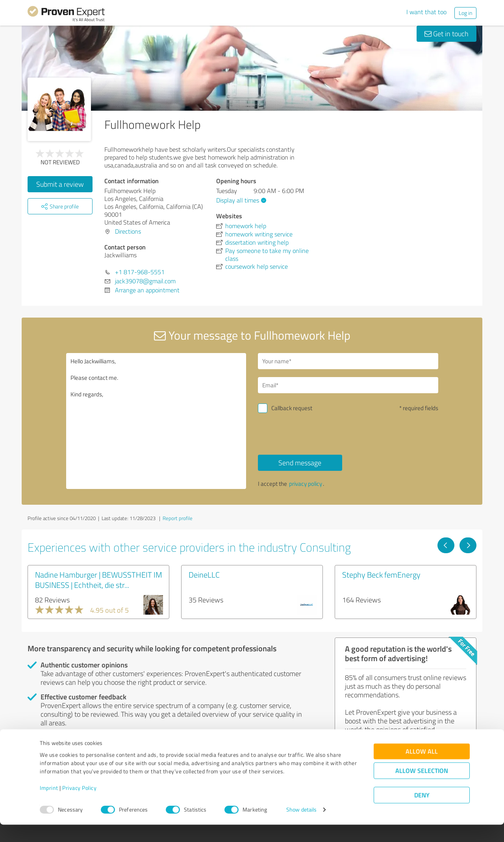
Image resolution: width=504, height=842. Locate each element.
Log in (465, 13)
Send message (300, 463)
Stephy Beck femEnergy (381, 574)
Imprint (49, 805)
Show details (301, 827)
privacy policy (306, 484)
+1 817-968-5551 (140, 272)
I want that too (426, 12)
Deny (422, 813)
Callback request (292, 408)
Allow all (422, 769)
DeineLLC (204, 574)
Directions (128, 231)
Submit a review (60, 184)
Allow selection (422, 788)
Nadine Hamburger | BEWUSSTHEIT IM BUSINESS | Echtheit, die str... (99, 580)
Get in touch (447, 33)
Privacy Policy (79, 805)
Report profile (178, 518)
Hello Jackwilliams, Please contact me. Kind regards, (156, 421)
